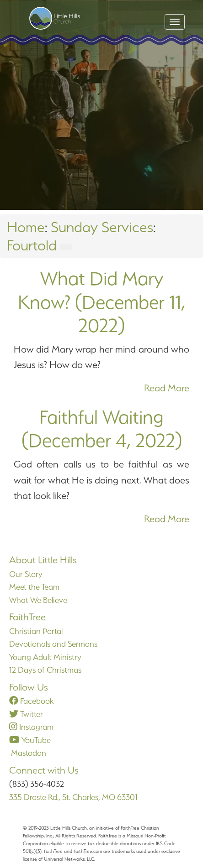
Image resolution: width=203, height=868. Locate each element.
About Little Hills (43, 560)
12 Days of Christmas (45, 670)
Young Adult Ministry (45, 657)
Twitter (26, 714)
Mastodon (28, 753)
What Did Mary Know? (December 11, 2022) (101, 302)
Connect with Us (44, 770)
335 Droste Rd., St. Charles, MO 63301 (73, 797)
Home (26, 227)
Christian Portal (36, 631)
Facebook (31, 701)
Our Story (26, 574)
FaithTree (27, 617)
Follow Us (29, 687)
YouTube (30, 740)
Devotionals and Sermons (53, 644)
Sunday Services (102, 227)
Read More (167, 388)
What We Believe (38, 600)
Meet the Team (34, 587)
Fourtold (32, 245)
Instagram (31, 727)
